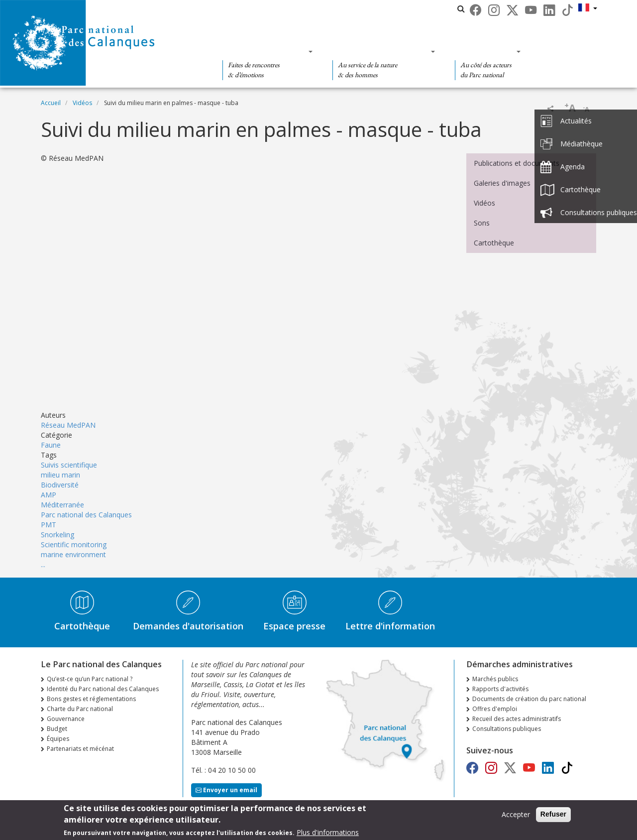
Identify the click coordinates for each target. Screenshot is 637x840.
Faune (51, 445)
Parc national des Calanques (86, 515)
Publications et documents (517, 163)
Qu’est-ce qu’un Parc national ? (90, 679)
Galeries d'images (502, 183)
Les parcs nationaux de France (405, 9)
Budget (57, 729)
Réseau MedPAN (68, 425)
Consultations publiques (507, 729)
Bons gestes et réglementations (91, 699)
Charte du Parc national (80, 709)
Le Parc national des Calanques (291, 9)
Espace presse (294, 626)
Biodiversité (60, 485)
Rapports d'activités (500, 689)
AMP (49, 495)
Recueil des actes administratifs (517, 719)
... (43, 564)
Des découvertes (265, 51)
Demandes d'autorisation (188, 626)
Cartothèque (494, 243)
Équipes (58, 739)
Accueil (51, 103)
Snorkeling (57, 535)
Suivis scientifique (69, 465)
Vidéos (82, 103)
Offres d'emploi (495, 709)
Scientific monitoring (74, 544)
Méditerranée (62, 505)
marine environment (73, 554)
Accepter (516, 814)
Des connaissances (380, 51)
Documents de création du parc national (529, 699)
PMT (49, 525)
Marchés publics (495, 679)
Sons (482, 223)
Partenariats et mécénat (80, 749)
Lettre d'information (390, 626)
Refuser (553, 814)
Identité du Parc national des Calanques (103, 689)
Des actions (485, 51)
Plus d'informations (328, 832)
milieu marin (60, 475)
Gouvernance (66, 719)
